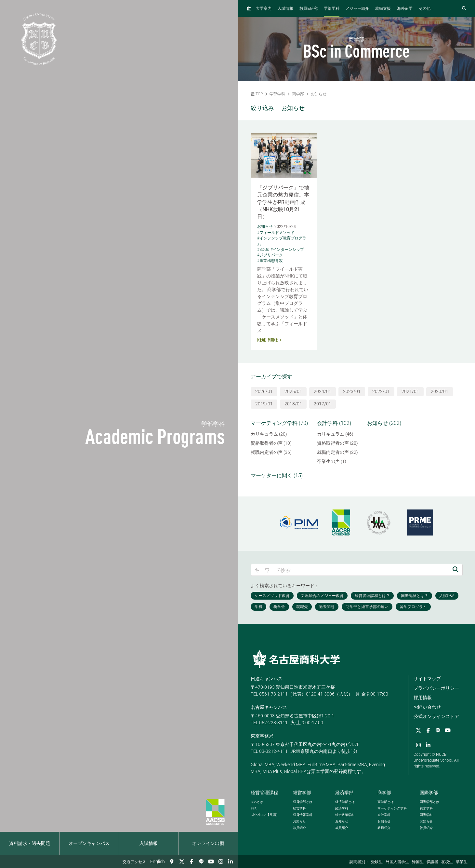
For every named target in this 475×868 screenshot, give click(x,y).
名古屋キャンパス (269, 707)
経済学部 (344, 793)
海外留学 (405, 8)
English (158, 861)
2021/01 (410, 391)
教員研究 (309, 8)
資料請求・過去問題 (30, 843)
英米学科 (426, 808)
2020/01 (440, 391)
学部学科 (332, 8)
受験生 (377, 862)
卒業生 (462, 862)
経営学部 (302, 793)
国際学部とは (429, 802)
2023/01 (352, 391)
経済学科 (342, 808)
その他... (426, 8)
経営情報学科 (303, 815)
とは (257, 802)
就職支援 (383, 8)
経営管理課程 (264, 793)
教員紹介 (299, 828)
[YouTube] (211, 861)
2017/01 (323, 404)
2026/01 (264, 391)
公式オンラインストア (436, 716)
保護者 (432, 862)
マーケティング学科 (392, 808)
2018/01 (293, 404)
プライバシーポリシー (436, 688)
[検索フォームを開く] (464, 8)
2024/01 (323, 391)
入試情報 (149, 843)
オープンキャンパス (89, 843)
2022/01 (381, 391)
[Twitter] (182, 861)
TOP (257, 94)
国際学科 (426, 815)
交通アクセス (134, 862)
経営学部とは (303, 802)
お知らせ (319, 94)
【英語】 (265, 815)
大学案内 (264, 8)
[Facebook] (191, 861)
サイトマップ (427, 679)
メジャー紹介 (357, 8)
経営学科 (299, 808)
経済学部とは (345, 802)
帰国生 (418, 862)
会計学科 (384, 815)
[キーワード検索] (350, 570)
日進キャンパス (267, 679)
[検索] (455, 570)
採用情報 (423, 698)
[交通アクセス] (172, 861)
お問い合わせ (427, 707)
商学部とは (386, 802)
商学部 (298, 94)
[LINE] (201, 861)
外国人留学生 (397, 862)
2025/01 (293, 391)
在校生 (447, 862)
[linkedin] (231, 861)
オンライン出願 (208, 843)
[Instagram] (221, 861)
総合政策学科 (345, 815)
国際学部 (429, 793)
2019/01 (264, 404)
